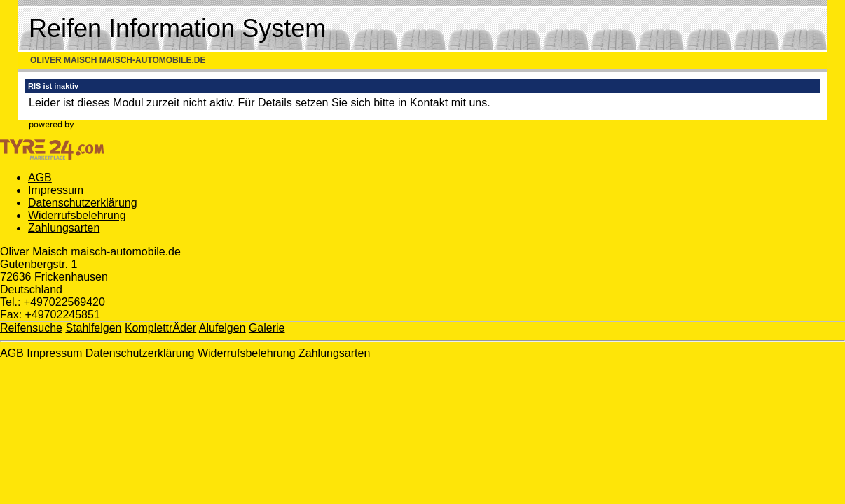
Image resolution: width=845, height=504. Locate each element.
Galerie (267, 328)
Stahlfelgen (93, 328)
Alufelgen (222, 328)
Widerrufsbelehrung (77, 215)
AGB (40, 177)
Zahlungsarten (64, 228)
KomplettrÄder (160, 328)
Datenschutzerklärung (83, 203)
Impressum (56, 190)
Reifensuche (31, 328)
